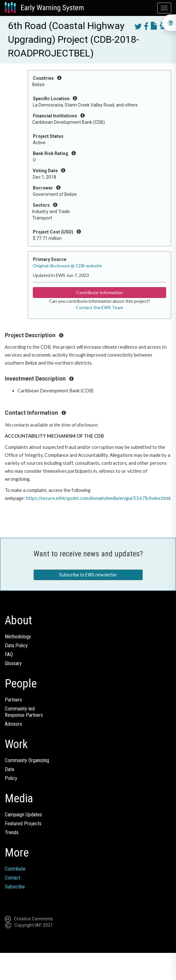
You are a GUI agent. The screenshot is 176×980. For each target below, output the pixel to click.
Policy (11, 778)
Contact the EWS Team (99, 307)
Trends (12, 832)
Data (9, 769)
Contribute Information (100, 292)
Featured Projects (23, 824)
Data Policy (16, 646)
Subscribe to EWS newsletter (88, 575)
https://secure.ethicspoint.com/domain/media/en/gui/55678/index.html (98, 498)
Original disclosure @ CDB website (67, 266)
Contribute (15, 869)
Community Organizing (27, 760)
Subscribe (15, 887)
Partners (13, 700)
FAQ (9, 654)
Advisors (13, 724)
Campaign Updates (23, 815)
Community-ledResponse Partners (24, 712)
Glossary (13, 663)
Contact (13, 878)
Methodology (18, 637)
